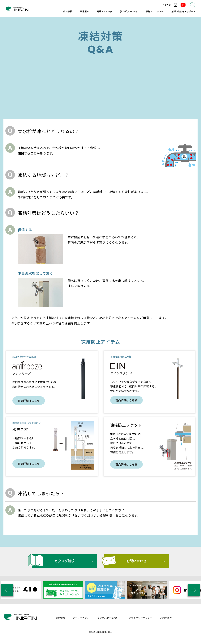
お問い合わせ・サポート (183, 11)
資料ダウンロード (129, 11)
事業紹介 (84, 11)
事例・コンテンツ (155, 11)
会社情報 (68, 11)
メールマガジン (81, 617)
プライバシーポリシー (141, 617)
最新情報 (60, 617)
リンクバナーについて (109, 617)
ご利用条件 (166, 617)
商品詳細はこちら (29, 401)
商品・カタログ (105, 11)
